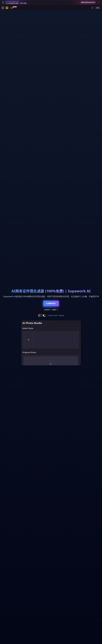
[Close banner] (99, 2)
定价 (12, 8)
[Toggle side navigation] (3, 8)
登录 (98, 8)
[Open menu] (92, 8)
